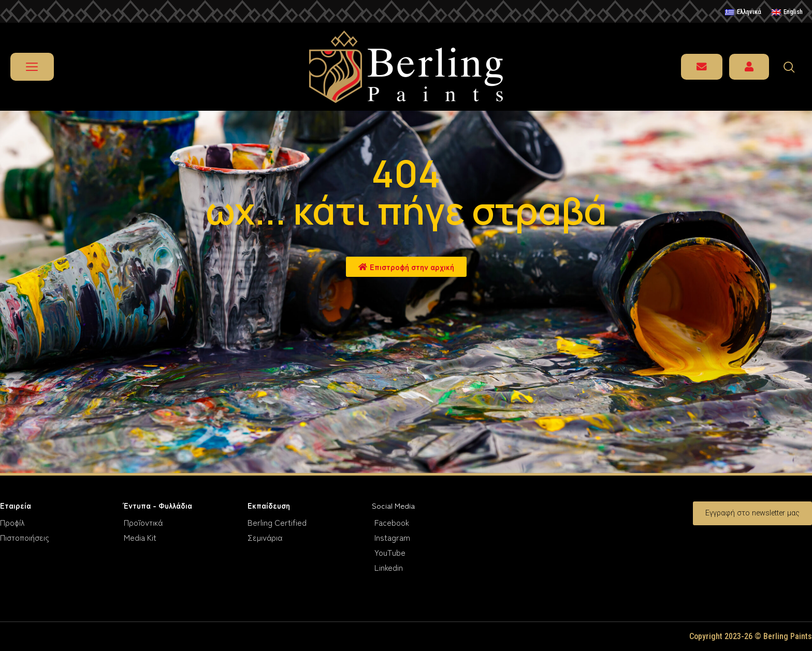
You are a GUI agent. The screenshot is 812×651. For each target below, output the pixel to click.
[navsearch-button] (794, 67)
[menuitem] (743, 12)
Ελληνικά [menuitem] (749, 12)
